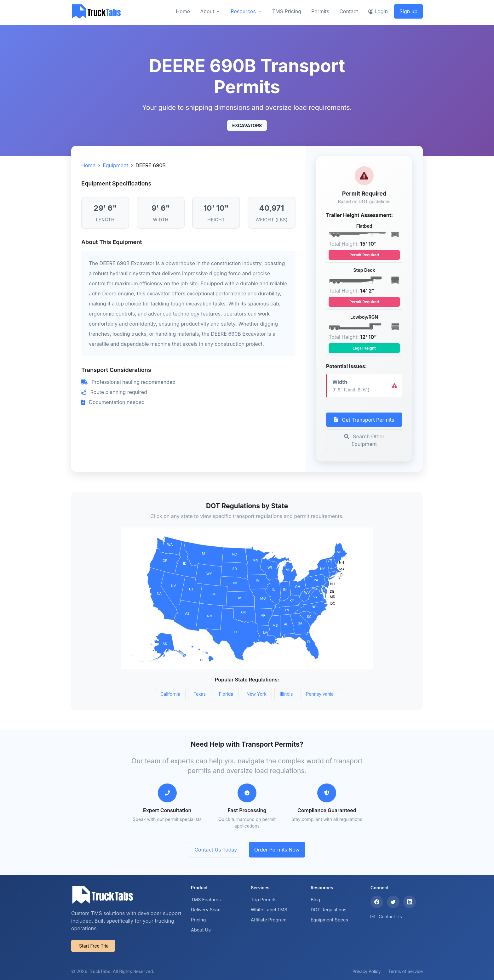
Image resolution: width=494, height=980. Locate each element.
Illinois (286, 694)
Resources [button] (243, 11)
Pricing (198, 920)
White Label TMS (269, 910)
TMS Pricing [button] (287, 11)
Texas (200, 694)
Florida (226, 694)
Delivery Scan (206, 910)
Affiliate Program (269, 920)
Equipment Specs (329, 920)
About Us (201, 930)
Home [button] (183, 11)
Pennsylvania (320, 694)
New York (256, 694)
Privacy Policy (367, 971)
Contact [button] (349, 11)
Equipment (115, 165)
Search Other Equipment (364, 440)
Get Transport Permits (364, 420)
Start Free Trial (94, 946)
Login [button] (378, 11)
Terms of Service (406, 971)
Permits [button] (320, 11)
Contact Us (390, 917)
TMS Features (206, 900)
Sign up (408, 11)
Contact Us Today (216, 850)
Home (88, 165)
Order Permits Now (277, 850)
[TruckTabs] (96, 11)
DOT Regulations (329, 910)
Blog (315, 900)
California (170, 694)
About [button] (207, 11)
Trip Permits (264, 900)
